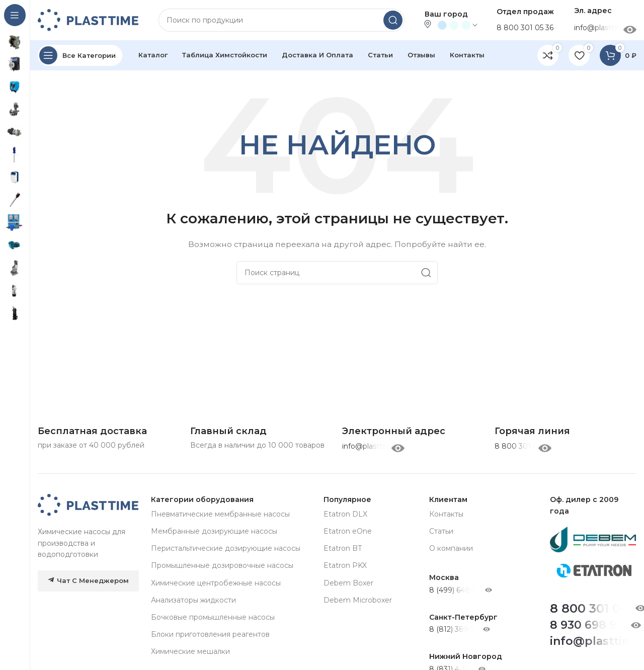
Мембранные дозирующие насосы (214, 531)
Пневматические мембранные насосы (220, 514)
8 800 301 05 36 (525, 28)
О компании (451, 548)
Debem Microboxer (358, 600)
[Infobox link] (532, 431)
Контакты (446, 514)
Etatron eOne (348, 531)
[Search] (281, 20)
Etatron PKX (345, 565)
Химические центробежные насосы (216, 583)
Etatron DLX (345, 514)
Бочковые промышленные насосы (213, 617)
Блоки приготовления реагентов (210, 634)
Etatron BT (343, 548)
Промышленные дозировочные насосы (222, 565)
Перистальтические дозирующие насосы (226, 548)
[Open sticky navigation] (80, 55)
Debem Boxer (348, 583)
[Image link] (88, 505)
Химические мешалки (190, 651)
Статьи (441, 531)
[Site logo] (88, 20)
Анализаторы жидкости (193, 600)
